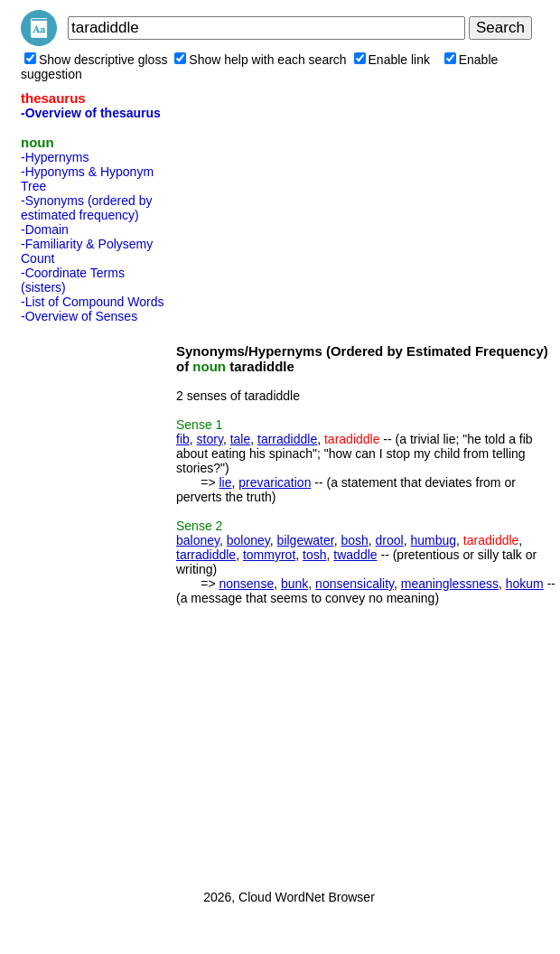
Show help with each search (260, 60)
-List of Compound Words (92, 302)
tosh (314, 555)
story (210, 439)
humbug (433, 540)
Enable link (392, 60)
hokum (525, 584)
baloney (198, 540)
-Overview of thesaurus (91, 113)
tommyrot (269, 555)
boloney (248, 540)
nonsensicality (355, 584)
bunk (294, 584)
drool (390, 540)
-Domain (45, 229)
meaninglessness (450, 584)
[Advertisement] (93, 601)
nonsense (246, 584)
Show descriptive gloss (96, 60)
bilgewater (306, 540)
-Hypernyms (55, 157)
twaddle (355, 555)
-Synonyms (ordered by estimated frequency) (87, 208)
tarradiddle (287, 439)
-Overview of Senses (79, 316)
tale (241, 439)
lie (225, 482)
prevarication (275, 482)
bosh (354, 540)
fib (183, 439)
